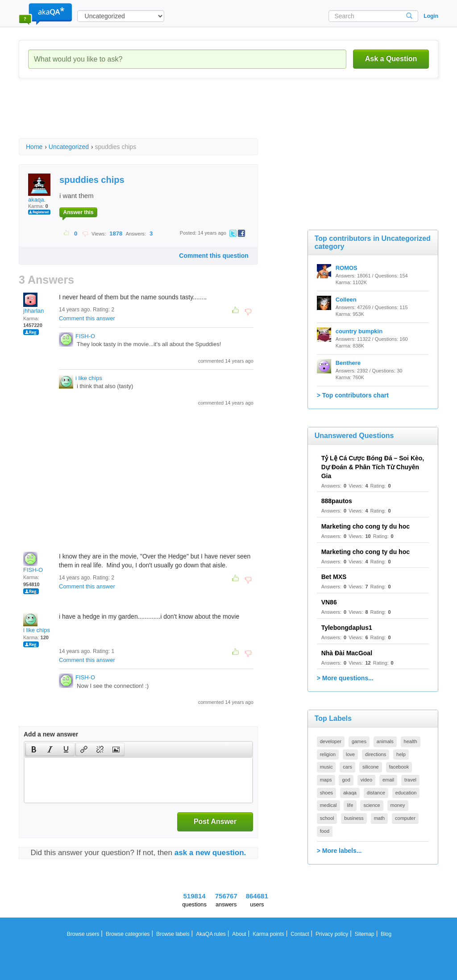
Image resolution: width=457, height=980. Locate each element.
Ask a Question (391, 59)
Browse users (83, 934)
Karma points (268, 934)
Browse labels (173, 934)
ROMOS (347, 268)
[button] (34, 749)
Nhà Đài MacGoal (347, 653)
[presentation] (34, 749)
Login (431, 16)
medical (328, 805)
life (350, 805)
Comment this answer (87, 318)
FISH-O (85, 336)
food (325, 831)
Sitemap (365, 934)
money (398, 805)
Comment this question (214, 256)
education (406, 793)
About (239, 934)
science (372, 805)
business (354, 818)
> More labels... (339, 851)
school (327, 818)
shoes (326, 793)
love (350, 754)
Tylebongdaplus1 (347, 628)
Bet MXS (334, 577)
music (326, 767)
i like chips (89, 378)
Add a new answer (51, 734)
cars (347, 767)
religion (328, 754)
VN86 (329, 602)
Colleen (346, 300)
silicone (371, 767)
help (401, 754)
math (379, 818)
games (359, 741)
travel (410, 780)
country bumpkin (359, 331)
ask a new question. (210, 853)
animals (385, 741)
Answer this (78, 212)
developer (331, 741)
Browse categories (128, 934)
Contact (300, 934)
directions (376, 754)
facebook (399, 767)
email (388, 780)
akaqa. (39, 188)
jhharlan (33, 303)
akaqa (350, 793)
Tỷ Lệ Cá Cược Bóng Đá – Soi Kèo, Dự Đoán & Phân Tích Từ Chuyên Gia (373, 467)
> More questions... (345, 678)
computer (405, 818)
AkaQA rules (211, 934)
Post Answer (215, 821)
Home (34, 147)
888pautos (337, 501)
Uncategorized (69, 147)
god (346, 780)
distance (376, 793)
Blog (386, 934)
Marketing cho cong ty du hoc (366, 526)
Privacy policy (332, 934)
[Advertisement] (181, 116)
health (411, 741)
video (366, 780)
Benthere (348, 363)
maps (326, 780)
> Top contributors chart (353, 395)
